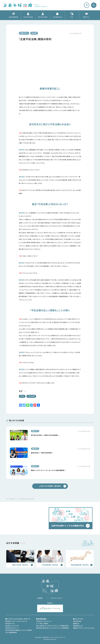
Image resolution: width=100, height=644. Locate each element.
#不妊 (22, 396)
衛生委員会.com (78, 626)
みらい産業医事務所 (11, 632)
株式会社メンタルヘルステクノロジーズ (16, 621)
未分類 (34, 33)
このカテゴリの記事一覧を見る (53, 486)
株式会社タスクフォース (12, 628)
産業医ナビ (76, 624)
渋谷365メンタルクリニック (44, 621)
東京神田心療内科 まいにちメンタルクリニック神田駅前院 (52, 628)
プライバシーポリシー (57, 598)
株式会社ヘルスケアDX (12, 626)
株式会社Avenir (10, 624)
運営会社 (50, 603)
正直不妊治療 (77, 621)
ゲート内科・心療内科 (42, 624)
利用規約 (40, 598)
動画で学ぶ (24, 33)
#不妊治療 (31, 396)
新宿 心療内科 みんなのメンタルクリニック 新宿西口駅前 (52, 626)
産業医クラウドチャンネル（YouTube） (84, 628)
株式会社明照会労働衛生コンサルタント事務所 (19, 630)
